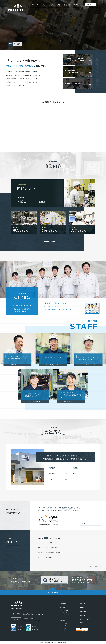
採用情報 (75, 5)
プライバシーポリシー (86, 619)
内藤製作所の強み (65, 604)
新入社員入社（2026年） (57, 538)
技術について (66, 610)
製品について (66, 613)
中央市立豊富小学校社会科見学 (55, 553)
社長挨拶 (52, 468)
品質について (66, 617)
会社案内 (52, 5)
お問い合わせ (84, 623)
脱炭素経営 (67, 5)
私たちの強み (36, 5)
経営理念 (76, 468)
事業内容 (44, 5)
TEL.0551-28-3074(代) (28, 615)
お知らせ (82, 604)
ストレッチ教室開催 (52, 548)
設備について (66, 615)
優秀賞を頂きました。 (52, 558)
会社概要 (52, 474)
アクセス (52, 479)
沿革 (75, 474)
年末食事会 (50, 543)
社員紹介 (59, 5)
